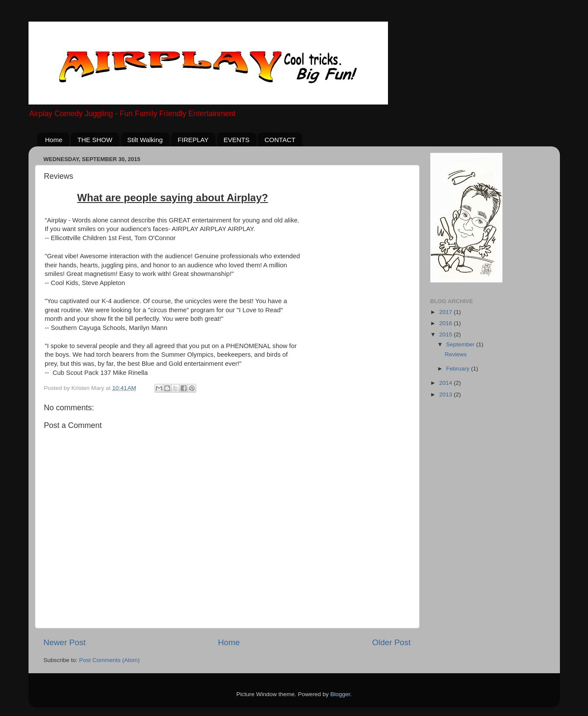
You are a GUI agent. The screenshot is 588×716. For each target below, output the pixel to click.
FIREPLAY (193, 140)
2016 (446, 323)
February (459, 369)
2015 (446, 334)
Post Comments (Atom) (109, 660)
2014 (446, 383)
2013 (446, 394)
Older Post (391, 642)
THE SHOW (95, 140)
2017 (446, 312)
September (461, 344)
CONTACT (280, 140)
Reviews (456, 354)
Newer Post (65, 642)
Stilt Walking (145, 140)
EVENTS (237, 140)
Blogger (340, 694)
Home (54, 140)
